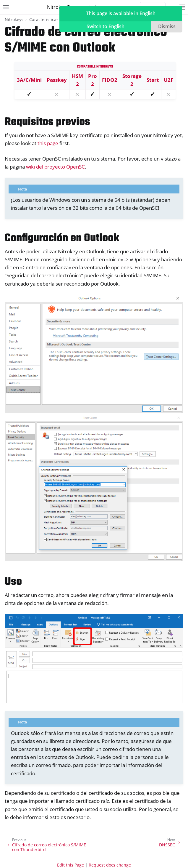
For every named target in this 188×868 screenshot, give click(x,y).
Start (153, 80)
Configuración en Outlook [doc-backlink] (62, 238)
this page (48, 143)
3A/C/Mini (29, 80)
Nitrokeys (14, 19)
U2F (168, 80)
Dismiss (167, 26)
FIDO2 (110, 80)
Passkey (57, 80)
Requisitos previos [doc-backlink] (47, 122)
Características (44, 19)
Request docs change (110, 865)
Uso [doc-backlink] (13, 582)
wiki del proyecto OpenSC (55, 167)
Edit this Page (70, 865)
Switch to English (106, 26)
